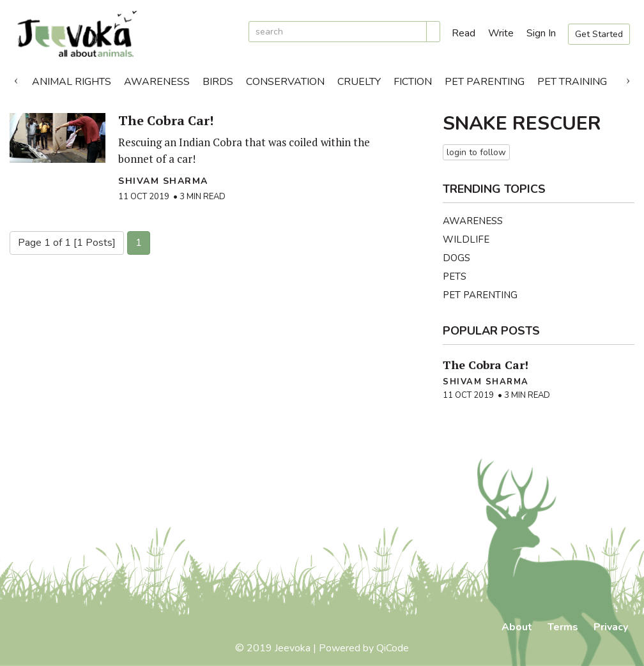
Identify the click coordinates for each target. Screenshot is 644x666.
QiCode (393, 648)
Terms (563, 627)
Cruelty (359, 82)
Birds (218, 82)
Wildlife (466, 239)
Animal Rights (72, 82)
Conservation (285, 82)
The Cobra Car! (166, 120)
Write (501, 33)
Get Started (599, 34)
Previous (16, 79)
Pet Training (572, 82)
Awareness (157, 82)
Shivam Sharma (163, 181)
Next (628, 79)
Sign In (541, 33)
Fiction (413, 82)
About (517, 627)
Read (464, 33)
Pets (455, 276)
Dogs (456, 258)
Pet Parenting (485, 82)
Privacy (611, 627)
